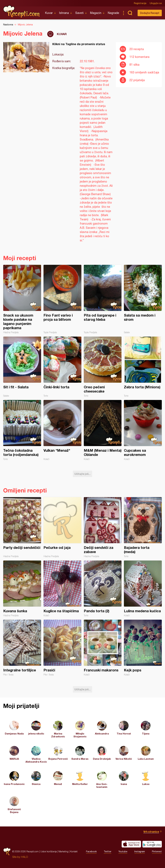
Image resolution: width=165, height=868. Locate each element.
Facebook (91, 852)
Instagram (140, 852)
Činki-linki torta (62, 367)
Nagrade (113, 13)
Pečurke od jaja (62, 527)
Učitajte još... (82, 474)
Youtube (123, 852)
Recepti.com (22, 12)
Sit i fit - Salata (22, 367)
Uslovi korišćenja (49, 851)
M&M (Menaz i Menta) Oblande (103, 430)
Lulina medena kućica (143, 589)
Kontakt (74, 851)
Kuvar (49, 13)
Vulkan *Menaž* (62, 430)
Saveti (79, 13)
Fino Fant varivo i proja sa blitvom (62, 299)
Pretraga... (130, 13)
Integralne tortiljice (22, 648)
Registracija (140, 3)
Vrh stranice (151, 832)
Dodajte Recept (150, 13)
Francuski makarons (103, 648)
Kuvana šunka (22, 589)
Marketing (63, 851)
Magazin (96, 13)
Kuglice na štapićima (62, 589)
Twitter (108, 852)
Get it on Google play (152, 844)
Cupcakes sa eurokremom (143, 430)
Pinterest (157, 852)
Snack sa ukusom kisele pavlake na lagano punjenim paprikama (22, 299)
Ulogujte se (156, 3)
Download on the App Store (131, 844)
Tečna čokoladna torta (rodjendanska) (22, 430)
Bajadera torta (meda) (143, 527)
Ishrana (64, 13)
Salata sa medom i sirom (143, 299)
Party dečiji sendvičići (22, 527)
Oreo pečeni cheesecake (103, 367)
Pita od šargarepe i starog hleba (103, 299)
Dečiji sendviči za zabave (103, 527)
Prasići (62, 648)
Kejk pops (143, 648)
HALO (25, 857)
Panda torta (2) (103, 589)
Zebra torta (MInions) (143, 367)
